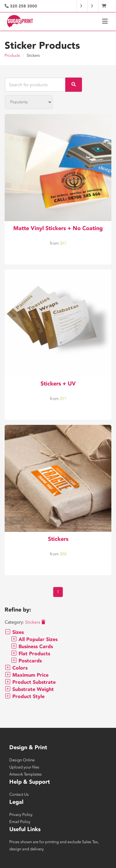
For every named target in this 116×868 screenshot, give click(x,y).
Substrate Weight (29, 689)
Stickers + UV (58, 384)
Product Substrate (30, 682)
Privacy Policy (21, 815)
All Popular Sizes (34, 639)
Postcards (26, 661)
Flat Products (30, 654)
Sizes (14, 632)
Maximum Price (27, 675)
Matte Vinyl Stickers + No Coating (58, 228)
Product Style (25, 696)
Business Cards (32, 646)
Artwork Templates (26, 774)
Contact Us (19, 794)
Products (12, 55)
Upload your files (24, 767)
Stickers (58, 539)
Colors (16, 668)
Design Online (22, 760)
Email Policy (20, 822)
